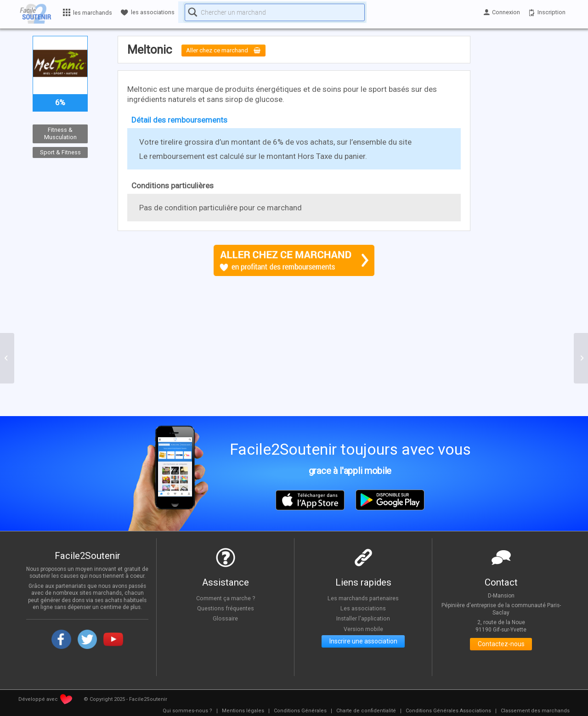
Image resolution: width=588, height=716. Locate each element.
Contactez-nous (501, 646)
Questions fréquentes (225, 609)
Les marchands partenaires (363, 598)
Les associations (363, 609)
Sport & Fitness (60, 152)
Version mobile (363, 629)
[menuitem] (187, 711)
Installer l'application (363, 619)
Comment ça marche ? (226, 598)
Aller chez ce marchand (230, 51)
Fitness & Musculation (60, 134)
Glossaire (226, 619)
